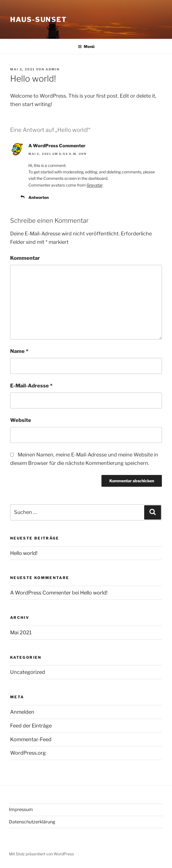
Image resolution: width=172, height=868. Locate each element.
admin (53, 69)
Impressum (21, 810)
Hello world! (24, 553)
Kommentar (25, 258)
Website (21, 420)
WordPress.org (28, 753)
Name (19, 351)
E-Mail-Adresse (31, 386)
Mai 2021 (21, 632)
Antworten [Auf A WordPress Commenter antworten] (39, 197)
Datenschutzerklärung (32, 822)
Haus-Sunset (39, 19)
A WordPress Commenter (57, 146)
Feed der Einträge (31, 726)
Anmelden (22, 712)
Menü (86, 46)
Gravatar (94, 185)
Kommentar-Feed (31, 739)
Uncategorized (28, 672)
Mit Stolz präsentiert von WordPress (41, 854)
